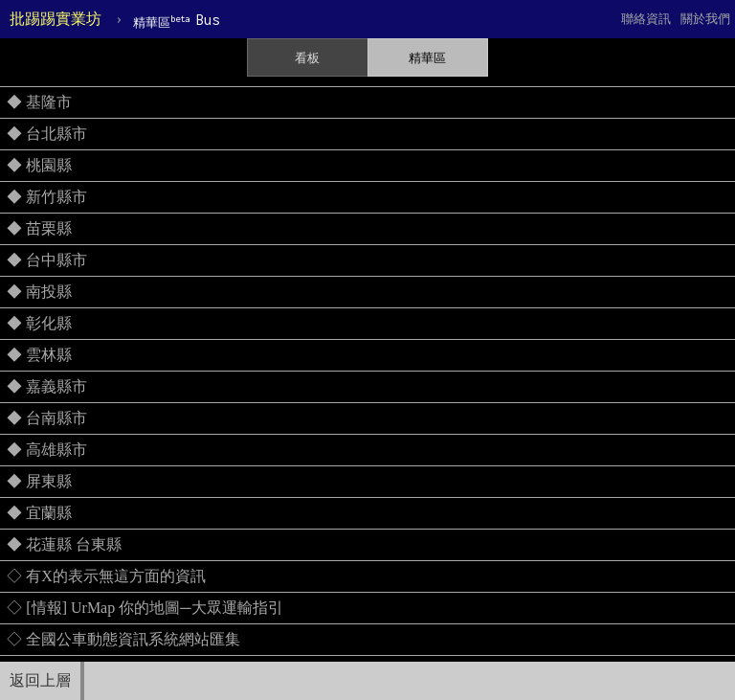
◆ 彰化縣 (39, 323)
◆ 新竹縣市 (47, 197)
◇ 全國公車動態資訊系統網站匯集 (123, 639)
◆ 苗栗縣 (39, 228)
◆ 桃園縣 (39, 165)
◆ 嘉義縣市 (47, 386)
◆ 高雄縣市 (47, 450)
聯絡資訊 (646, 19)
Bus (176, 21)
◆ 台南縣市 (47, 418)
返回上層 (40, 680)
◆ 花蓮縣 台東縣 (64, 544)
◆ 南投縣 (39, 292)
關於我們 (705, 19)
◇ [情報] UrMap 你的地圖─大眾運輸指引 (145, 608)
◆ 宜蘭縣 (39, 513)
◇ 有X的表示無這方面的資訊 (106, 576)
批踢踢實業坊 (56, 19)
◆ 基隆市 (39, 102)
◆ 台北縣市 (47, 134)
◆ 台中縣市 (47, 260)
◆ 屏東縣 (39, 481)
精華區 (427, 58)
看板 (307, 58)
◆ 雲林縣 (39, 355)
